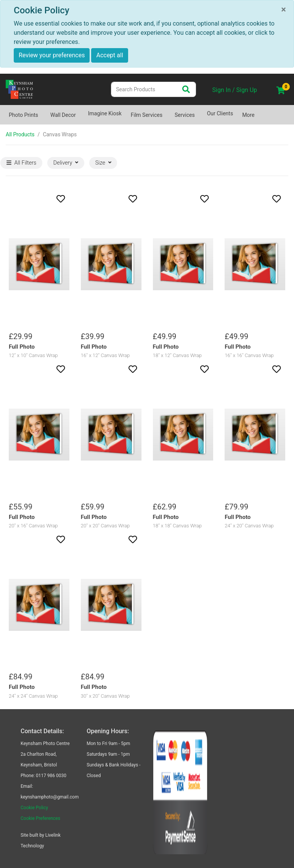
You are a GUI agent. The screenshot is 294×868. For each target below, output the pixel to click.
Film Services (147, 115)
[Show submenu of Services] (199, 111)
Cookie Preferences (40, 818)
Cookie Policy (34, 808)
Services (185, 115)
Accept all (109, 55)
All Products (20, 134)
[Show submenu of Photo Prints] (43, 111)
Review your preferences (52, 55)
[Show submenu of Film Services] (167, 111)
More (248, 115)
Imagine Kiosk (105, 113)
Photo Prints (23, 115)
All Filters (22, 163)
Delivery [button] (66, 163)
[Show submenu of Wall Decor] (80, 111)
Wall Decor (63, 115)
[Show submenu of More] (259, 111)
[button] (39, 199)
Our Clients (220, 113)
